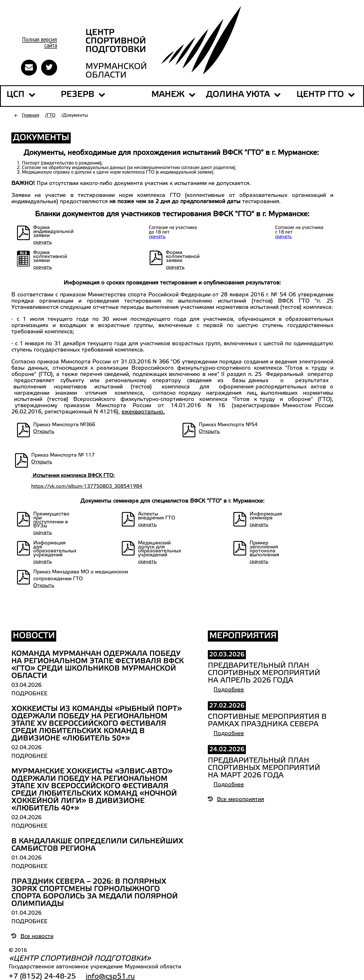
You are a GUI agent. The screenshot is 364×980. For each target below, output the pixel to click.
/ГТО (50, 116)
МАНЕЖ (168, 95)
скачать (43, 242)
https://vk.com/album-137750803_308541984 (87, 486)
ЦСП (15, 95)
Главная (31, 116)
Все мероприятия (236, 800)
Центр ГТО (326, 95)
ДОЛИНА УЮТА (243, 95)
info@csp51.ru (110, 977)
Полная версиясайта (40, 43)
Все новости (32, 937)
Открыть (44, 432)
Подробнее (29, 694)
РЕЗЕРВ (83, 95)
